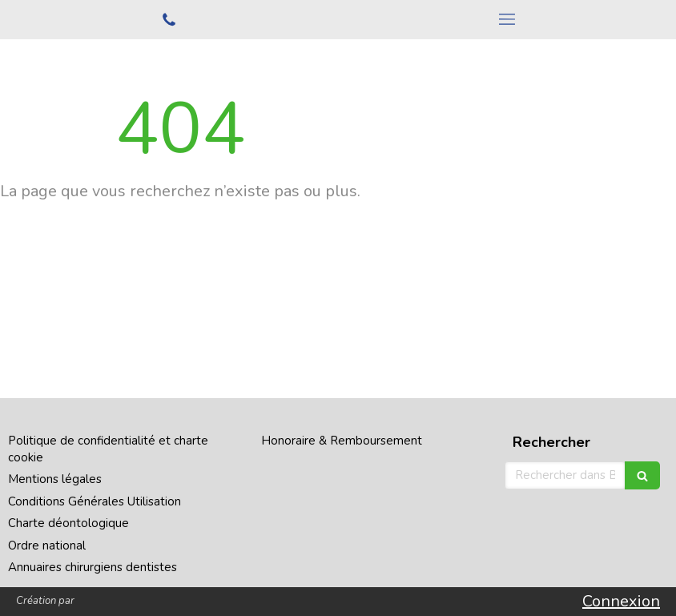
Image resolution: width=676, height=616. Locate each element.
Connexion (621, 601)
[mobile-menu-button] (507, 19)
